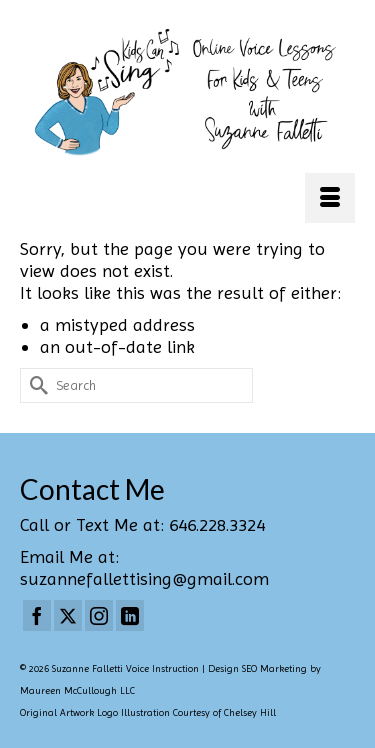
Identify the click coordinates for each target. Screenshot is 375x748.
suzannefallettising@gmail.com (144, 578)
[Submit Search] (35, 385)
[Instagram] (99, 616)
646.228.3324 (217, 524)
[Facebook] (37, 616)
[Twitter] (68, 616)
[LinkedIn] (130, 616)
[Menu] (330, 198)
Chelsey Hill (250, 712)
